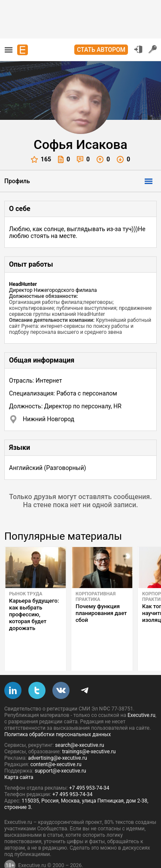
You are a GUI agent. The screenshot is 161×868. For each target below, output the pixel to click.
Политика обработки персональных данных (58, 714)
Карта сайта (19, 757)
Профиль (17, 181)
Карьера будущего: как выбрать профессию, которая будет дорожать (34, 614)
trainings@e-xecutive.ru (89, 731)
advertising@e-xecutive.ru (57, 738)
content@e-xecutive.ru (56, 744)
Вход (138, 49)
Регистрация (153, 49)
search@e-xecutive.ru (79, 725)
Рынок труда (26, 594)
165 (41, 159)
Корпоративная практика (96, 597)
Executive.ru (141, 695)
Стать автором (101, 50)
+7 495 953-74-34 (89, 768)
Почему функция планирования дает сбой (101, 613)
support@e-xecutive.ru (61, 751)
